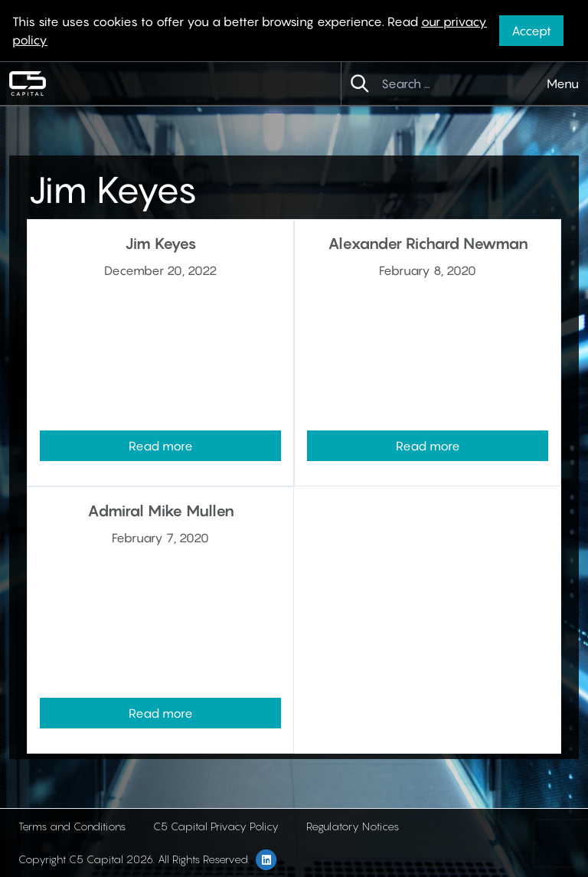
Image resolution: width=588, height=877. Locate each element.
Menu (563, 83)
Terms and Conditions (72, 826)
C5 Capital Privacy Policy (216, 826)
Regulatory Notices (353, 826)
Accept (531, 31)
